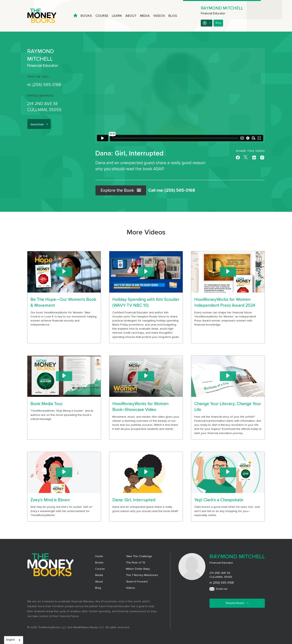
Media (145, 16)
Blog (173, 16)
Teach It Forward (137, 582)
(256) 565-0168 (47, 85)
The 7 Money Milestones (142, 575)
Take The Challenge (139, 556)
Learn (117, 16)
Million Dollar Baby (138, 569)
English (11, 640)
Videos (159, 16)
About (131, 16)
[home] (45, 16)
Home (99, 556)
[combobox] (14, 640)
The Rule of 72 (136, 563)
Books (86, 16)
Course (102, 16)
